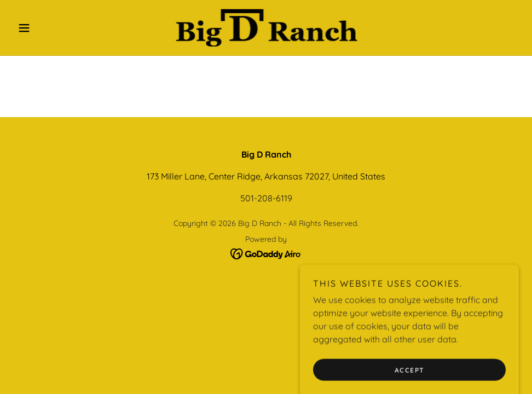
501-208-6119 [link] (266, 198)
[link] (266, 28)
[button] (51, 28)
